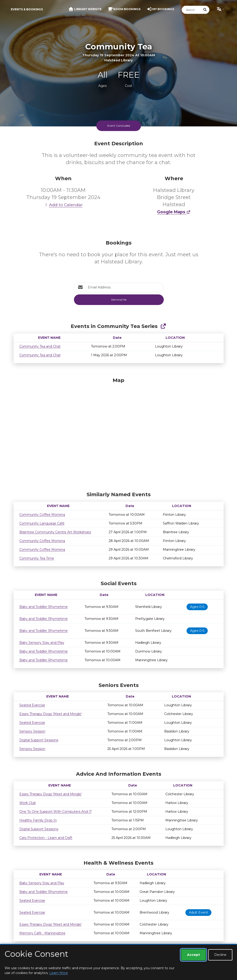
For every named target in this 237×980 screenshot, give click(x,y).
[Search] (191, 10)
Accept (193, 955)
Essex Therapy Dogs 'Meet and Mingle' (51, 714)
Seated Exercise (32, 705)
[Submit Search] (205, 10)
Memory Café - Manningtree (42, 933)
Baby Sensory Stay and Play (42, 643)
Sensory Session (32, 731)
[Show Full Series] (163, 326)
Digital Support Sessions (39, 740)
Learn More (59, 973)
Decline (220, 955)
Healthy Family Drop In (38, 820)
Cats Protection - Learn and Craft (46, 838)
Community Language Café (42, 523)
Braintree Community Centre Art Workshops (55, 532)
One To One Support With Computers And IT (56, 812)
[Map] (119, 433)
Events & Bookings (27, 9)
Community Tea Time (37, 558)
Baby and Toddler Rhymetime (44, 607)
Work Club (28, 803)
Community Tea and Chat (40, 346)
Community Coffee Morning (42, 515)
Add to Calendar (63, 205)
